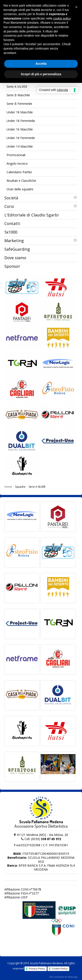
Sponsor (12, 266)
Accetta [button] (41, 64)
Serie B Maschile (18, 95)
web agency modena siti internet (64, 977)
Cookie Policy (60, 969)
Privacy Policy (37, 969)
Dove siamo (15, 258)
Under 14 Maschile (20, 146)
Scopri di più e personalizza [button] (41, 74)
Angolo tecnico (17, 163)
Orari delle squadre (20, 189)
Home (8, 487)
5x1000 (11, 232)
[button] (76, 7)
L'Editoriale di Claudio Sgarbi (31, 215)
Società (41, 198)
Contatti (12, 223)
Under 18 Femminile (21, 121)
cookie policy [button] (62, 18)
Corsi (41, 206)
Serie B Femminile (19, 104)
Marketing (41, 241)
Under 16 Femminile (21, 138)
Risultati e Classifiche (21, 181)
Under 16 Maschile (20, 129)
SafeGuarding (17, 249)
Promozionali (16, 155)
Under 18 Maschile (20, 112)
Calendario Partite (19, 172)
